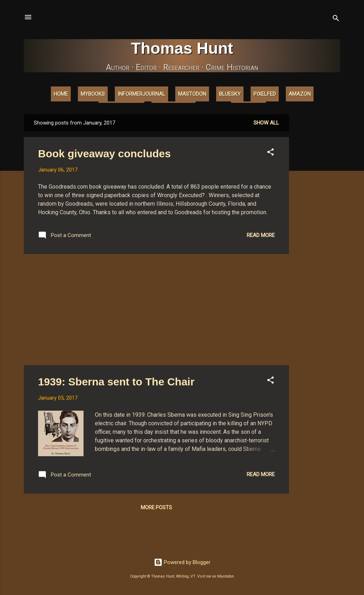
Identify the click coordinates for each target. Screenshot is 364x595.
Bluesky (230, 94)
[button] (271, 153)
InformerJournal (141, 94)
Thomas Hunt (182, 48)
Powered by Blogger (182, 562)
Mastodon (192, 94)
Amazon (300, 94)
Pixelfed (265, 94)
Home (61, 94)
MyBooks (93, 94)
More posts (156, 507)
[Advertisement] (317, 221)
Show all (266, 123)
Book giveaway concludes (104, 154)
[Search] (336, 19)
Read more (261, 235)
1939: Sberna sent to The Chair (116, 382)
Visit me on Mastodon (216, 576)
